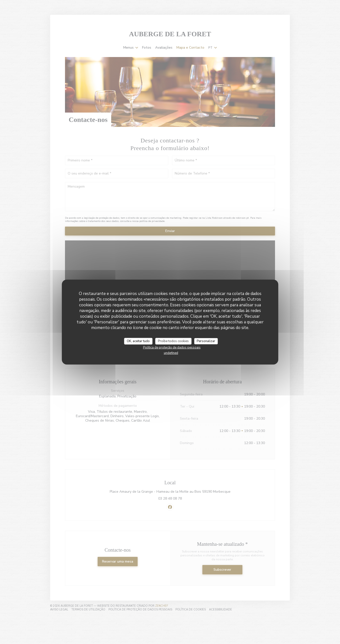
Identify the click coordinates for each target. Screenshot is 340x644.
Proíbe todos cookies (173, 341)
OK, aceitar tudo (138, 341)
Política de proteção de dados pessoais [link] (172, 348)
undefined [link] (171, 353)
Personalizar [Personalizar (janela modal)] (206, 341)
